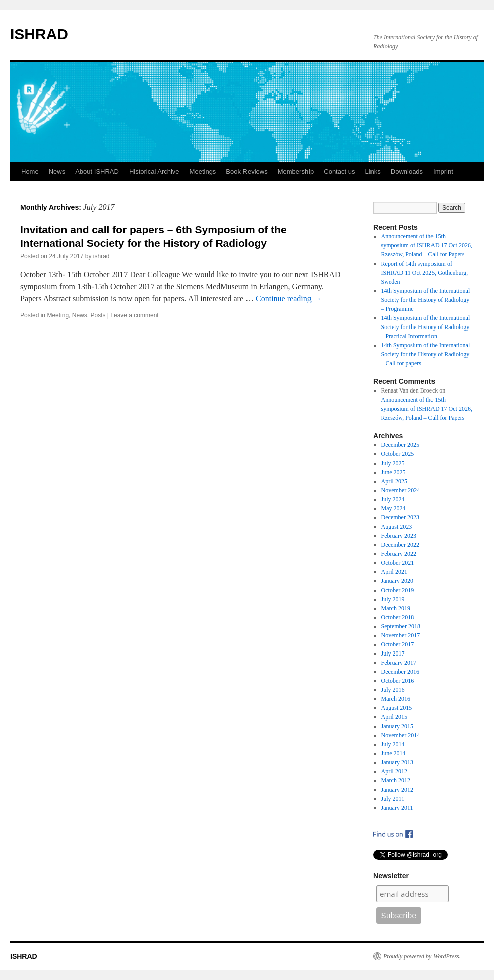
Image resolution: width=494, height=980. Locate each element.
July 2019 (393, 599)
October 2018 (398, 617)
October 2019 (398, 590)
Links (373, 172)
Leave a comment (134, 315)
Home (30, 172)
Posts (98, 315)
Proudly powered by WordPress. (422, 956)
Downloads (407, 172)
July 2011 (393, 799)
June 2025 (393, 472)
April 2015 (394, 717)
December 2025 (400, 445)
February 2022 (399, 554)
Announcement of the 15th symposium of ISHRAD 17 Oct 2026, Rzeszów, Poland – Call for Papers (427, 245)
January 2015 (397, 726)
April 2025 (394, 481)
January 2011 (397, 808)
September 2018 (401, 626)
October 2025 (398, 454)
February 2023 (399, 536)
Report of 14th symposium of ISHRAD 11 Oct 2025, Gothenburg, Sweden (425, 273)
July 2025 (393, 463)
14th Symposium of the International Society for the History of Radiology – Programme (426, 300)
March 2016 (396, 699)
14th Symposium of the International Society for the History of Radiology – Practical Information (426, 327)
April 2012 (394, 771)
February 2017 (399, 663)
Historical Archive (154, 172)
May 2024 (393, 508)
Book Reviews (246, 172)
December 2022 (400, 545)
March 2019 (396, 608)
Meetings (203, 172)
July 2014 (393, 744)
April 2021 (394, 572)
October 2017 (398, 644)
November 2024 (401, 490)
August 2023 (397, 527)
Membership (296, 172)
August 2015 (397, 708)
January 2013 (397, 762)
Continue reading (289, 299)
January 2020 (397, 581)
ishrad (102, 256)
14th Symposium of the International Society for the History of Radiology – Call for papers (426, 354)
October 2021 (398, 563)
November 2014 (401, 735)
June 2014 (393, 753)
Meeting (58, 315)
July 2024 (393, 499)
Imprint (443, 172)
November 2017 (401, 635)
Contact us (339, 172)
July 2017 (393, 654)
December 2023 (400, 517)
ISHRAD (39, 34)
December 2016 (400, 672)
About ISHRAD (97, 172)
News (57, 172)
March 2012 (396, 780)
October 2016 (398, 681)
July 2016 (393, 690)
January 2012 (397, 790)
